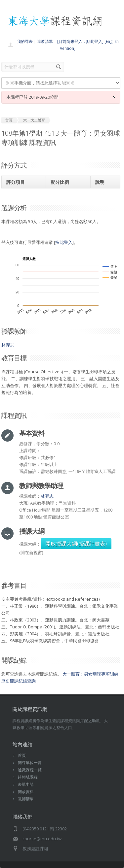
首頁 (22, 755)
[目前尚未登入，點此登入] (80, 41)
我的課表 (25, 41)
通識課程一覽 (30, 770)
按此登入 (64, 242)
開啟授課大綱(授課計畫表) (76, 544)
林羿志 (8, 345)
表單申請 (26, 784)
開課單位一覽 (30, 763)
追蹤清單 (45, 41)
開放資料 (26, 792)
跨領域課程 (28, 777)
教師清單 (26, 799)
